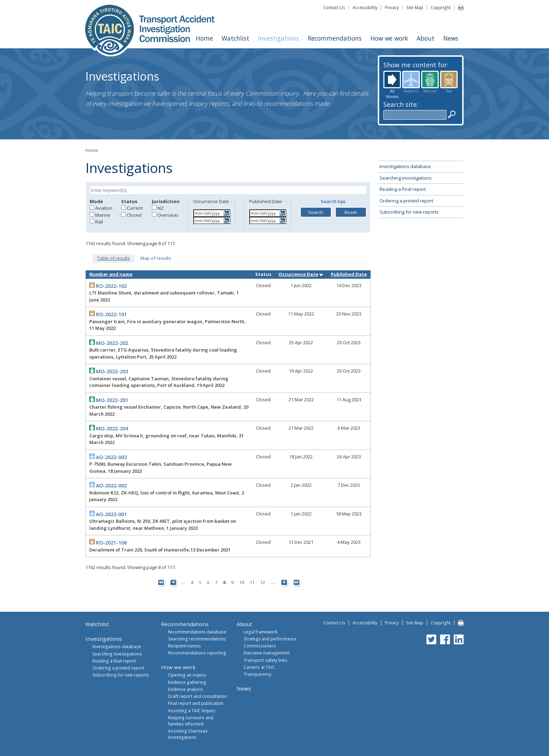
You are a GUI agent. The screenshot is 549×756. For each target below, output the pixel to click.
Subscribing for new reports (409, 212)
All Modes (392, 79)
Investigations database (405, 166)
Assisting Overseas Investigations (188, 734)
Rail (449, 79)
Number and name (111, 274)
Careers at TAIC (259, 667)
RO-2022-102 (111, 286)
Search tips (333, 201)
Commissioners (260, 646)
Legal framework (260, 632)
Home (204, 38)
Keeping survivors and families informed (191, 721)
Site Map (415, 7)
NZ (161, 208)
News (451, 38)
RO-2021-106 (111, 543)
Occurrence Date (301, 274)
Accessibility (365, 7)
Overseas (168, 215)
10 (242, 582)
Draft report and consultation (197, 696)
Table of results (114, 258)
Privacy (392, 7)
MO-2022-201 (112, 400)
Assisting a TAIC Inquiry (192, 710)
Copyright (441, 7)
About (426, 38)
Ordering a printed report (406, 201)
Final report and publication (196, 703)
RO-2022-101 (111, 314)
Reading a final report (403, 189)
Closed (134, 215)
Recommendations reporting (197, 653)
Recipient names (185, 646)
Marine (430, 79)
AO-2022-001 (111, 514)
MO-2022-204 (112, 428)
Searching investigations (406, 178)
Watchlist (235, 38)
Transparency (258, 674)
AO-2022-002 (111, 485)
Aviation (411, 79)
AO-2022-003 (111, 457)
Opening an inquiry (187, 675)
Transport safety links (266, 660)
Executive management (267, 653)
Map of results (156, 258)
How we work (389, 38)
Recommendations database (197, 632)
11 (252, 582)
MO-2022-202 (112, 343)
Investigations (279, 38)
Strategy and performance (270, 639)
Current (135, 208)
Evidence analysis (186, 689)
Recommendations (335, 38)
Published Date (349, 274)
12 (263, 582)
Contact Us (334, 7)
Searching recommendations (197, 639)
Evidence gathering (187, 682)
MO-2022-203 (112, 371)
